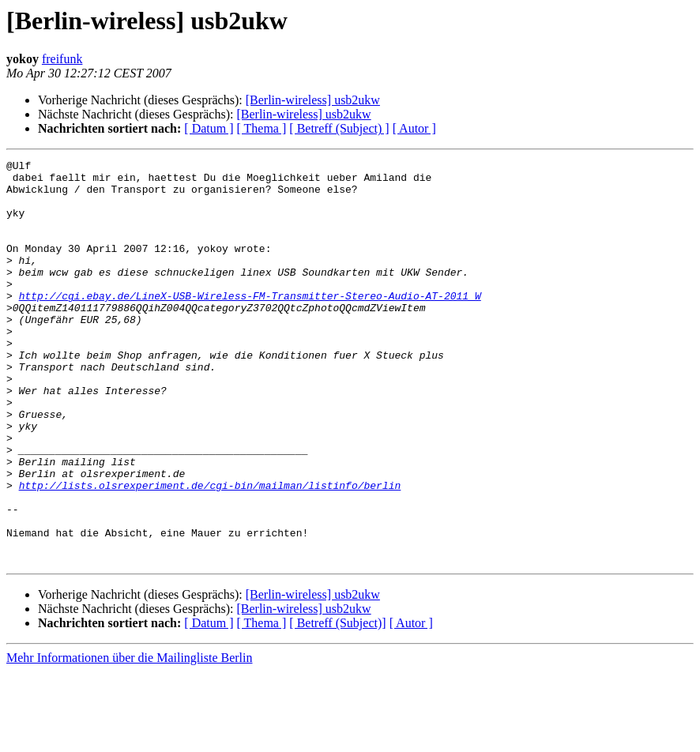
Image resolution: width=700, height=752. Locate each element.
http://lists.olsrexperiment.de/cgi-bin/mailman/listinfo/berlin (210, 551)
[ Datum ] (209, 128)
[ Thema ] (262, 128)
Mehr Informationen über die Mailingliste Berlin (129, 738)
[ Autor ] (414, 128)
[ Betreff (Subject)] (337, 703)
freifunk (62, 59)
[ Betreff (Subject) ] (339, 128)
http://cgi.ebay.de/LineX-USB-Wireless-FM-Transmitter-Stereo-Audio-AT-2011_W (250, 324)
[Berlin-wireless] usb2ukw (313, 100)
